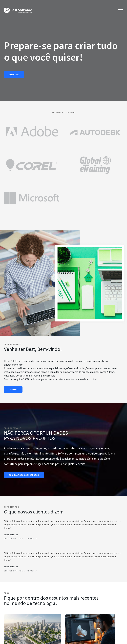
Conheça (13, 389)
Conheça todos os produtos (24, 475)
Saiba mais (14, 75)
